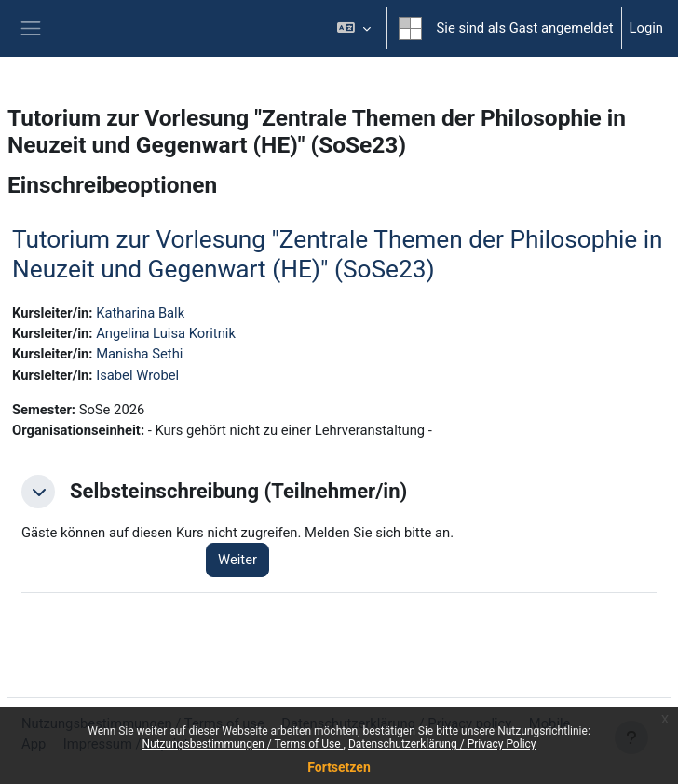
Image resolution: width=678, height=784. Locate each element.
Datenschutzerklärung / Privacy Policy (442, 744)
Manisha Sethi (139, 354)
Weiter (237, 560)
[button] (353, 28)
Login (646, 28)
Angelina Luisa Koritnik (166, 333)
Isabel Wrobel (137, 375)
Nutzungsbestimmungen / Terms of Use (242, 744)
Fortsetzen (339, 767)
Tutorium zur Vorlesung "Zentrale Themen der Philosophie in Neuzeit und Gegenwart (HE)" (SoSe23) (338, 254)
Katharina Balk (140, 313)
